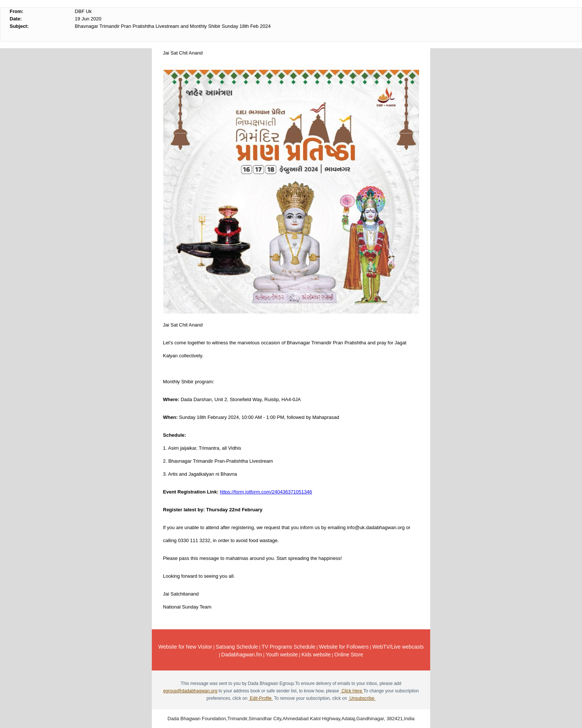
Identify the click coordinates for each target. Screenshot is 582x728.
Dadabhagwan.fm (242, 655)
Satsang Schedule (237, 647)
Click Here (352, 691)
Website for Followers (344, 647)
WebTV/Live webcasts (398, 647)
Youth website (282, 655)
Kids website (316, 655)
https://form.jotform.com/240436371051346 (266, 492)
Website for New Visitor (185, 647)
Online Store (349, 655)
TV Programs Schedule (289, 647)
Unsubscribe (362, 698)
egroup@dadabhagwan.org (190, 691)
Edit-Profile (261, 698)
